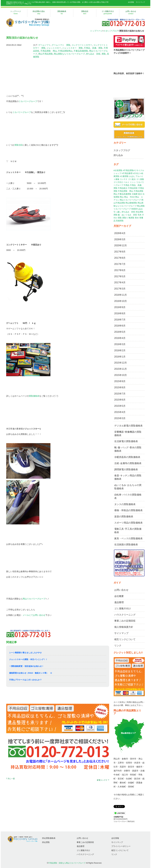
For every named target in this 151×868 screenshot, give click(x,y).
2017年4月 (120, 282)
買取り (125, 218)
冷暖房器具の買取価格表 (127, 457)
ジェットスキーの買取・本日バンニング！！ (28, 659)
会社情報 (131, 2)
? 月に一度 (10, 779)
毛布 (139, 215)
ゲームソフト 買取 (61, 45)
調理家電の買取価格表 (126, 469)
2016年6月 (120, 326)
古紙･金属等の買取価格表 (128, 463)
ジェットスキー (54, 48)
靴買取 (131, 218)
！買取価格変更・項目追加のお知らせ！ (26, 666)
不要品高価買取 (81, 51)
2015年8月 (120, 387)
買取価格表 (62, 12)
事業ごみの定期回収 (125, 621)
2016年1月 (120, 357)
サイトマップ (140, 2)
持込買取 (139, 212)
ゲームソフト (45, 45)
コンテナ (124, 179)
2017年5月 (120, 276)
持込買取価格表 (49, 838)
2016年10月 (121, 301)
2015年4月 (120, 412)
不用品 (126, 185)
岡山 (122, 197)
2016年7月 (120, 320)
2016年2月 (120, 350)
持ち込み (118, 155)
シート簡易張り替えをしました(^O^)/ (25, 653)
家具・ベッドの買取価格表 (128, 538)
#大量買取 (124, 176)
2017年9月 (120, 252)
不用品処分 (123, 188)
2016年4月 (120, 338)
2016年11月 (121, 295)
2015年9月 (120, 381)
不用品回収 (133, 188)
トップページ (16, 12)
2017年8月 (120, 258)
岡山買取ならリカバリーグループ (69, 54)
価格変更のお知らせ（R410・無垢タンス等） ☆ (31, 673)
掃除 (115, 215)
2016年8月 (120, 313)
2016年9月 (120, 307)
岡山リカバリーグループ (34, 599)
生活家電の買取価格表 (126, 441)
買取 (104, 54)
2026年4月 (120, 233)
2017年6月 (120, 270)
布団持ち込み (137, 209)
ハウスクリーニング (125, 615)
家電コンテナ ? (103, 780)
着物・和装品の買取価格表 (128, 510)
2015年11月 (121, 369)
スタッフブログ (111, 31)
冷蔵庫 (135, 194)
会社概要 (119, 596)
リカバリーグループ (28, 101)
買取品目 (85, 12)
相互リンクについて (125, 639)
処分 (140, 194)
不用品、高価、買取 (93, 48)
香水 (137, 218)
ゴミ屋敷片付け (108, 12)
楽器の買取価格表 (124, 517)
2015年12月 (121, 363)
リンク (118, 646)
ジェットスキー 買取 (72, 48)
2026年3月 (120, 239)
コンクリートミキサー (82, 45)
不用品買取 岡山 (49, 51)
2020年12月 (121, 245)
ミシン (133, 182)
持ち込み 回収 (93, 54)
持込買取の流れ (39, 12)
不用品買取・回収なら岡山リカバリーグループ (67, 863)
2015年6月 (120, 400)
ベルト (126, 182)
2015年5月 (120, 406)
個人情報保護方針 (124, 627)
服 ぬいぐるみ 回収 (127, 215)
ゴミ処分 (132, 179)
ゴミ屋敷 (140, 179)
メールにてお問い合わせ (34, 615)
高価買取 (120, 221)
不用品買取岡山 (65, 51)
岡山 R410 (129, 197)
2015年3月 (120, 418)
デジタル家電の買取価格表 (128, 426)
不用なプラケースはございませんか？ (25, 680)
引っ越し (117, 212)
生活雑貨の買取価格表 (126, 545)
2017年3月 (120, 289)
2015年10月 (121, 375)
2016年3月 (120, 344)
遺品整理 (119, 602)
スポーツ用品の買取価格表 (128, 523)
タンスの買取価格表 (125, 504)
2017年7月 (120, 264)
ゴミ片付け (118, 182)
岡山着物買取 (131, 203)
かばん (132, 176)
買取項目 (19, 145)
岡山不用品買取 (46, 54)
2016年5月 (120, 332)
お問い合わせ (131, 12)
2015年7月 (120, 394)
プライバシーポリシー (121, 846)
